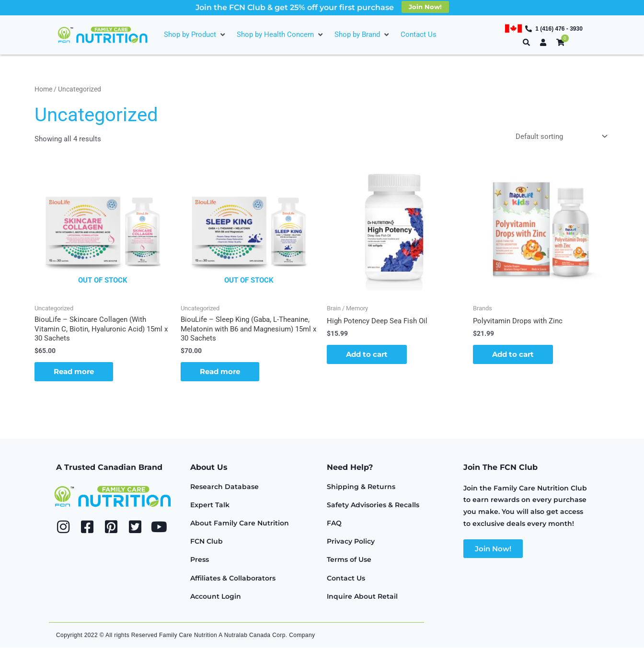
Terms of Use (349, 561)
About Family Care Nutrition (240, 524)
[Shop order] (560, 137)
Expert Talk (210, 506)
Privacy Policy (351, 543)
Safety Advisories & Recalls (373, 506)
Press (200, 561)
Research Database (224, 488)
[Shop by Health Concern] (281, 35)
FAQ (334, 524)
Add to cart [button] (367, 356)
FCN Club (207, 543)
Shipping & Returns (361, 488)
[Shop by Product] (195, 35)
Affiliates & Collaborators (233, 580)
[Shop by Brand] (363, 35)
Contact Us (346, 580)
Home (43, 89)
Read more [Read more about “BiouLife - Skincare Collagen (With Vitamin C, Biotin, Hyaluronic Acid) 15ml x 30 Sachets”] (74, 373)
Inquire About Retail (362, 598)
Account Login (216, 598)
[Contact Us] (419, 35)
